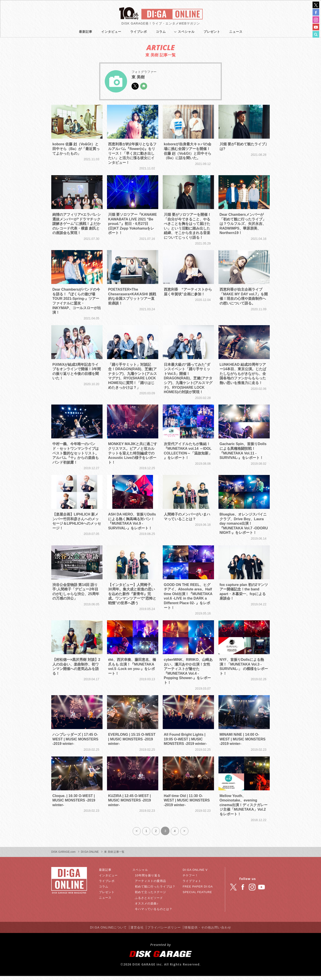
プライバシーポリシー (166, 932)
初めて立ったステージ (152, 897)
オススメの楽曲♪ (148, 908)
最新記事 (86, 33)
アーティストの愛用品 (152, 886)
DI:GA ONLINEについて (104, 932)
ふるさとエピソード (150, 903)
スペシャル (186, 33)
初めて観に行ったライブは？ (157, 892)
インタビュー (111, 33)
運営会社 (136, 932)
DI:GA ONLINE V (195, 875)
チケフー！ (190, 880)
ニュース (236, 33)
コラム (161, 33)
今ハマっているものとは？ (155, 914)
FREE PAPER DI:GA (198, 892)
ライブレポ (139, 33)
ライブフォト (192, 886)
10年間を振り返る (149, 880)
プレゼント (212, 33)
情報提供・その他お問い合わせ (212, 932)
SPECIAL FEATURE (198, 897)
